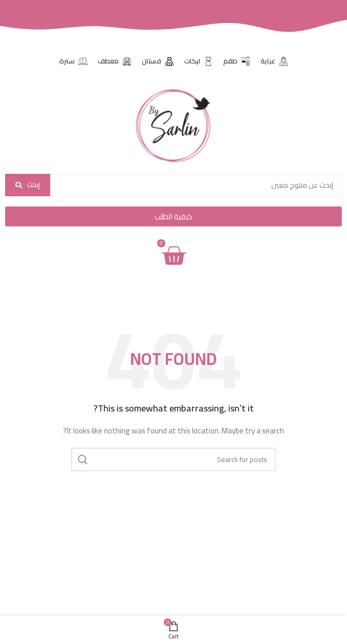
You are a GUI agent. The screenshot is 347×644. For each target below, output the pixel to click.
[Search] (174, 459)
